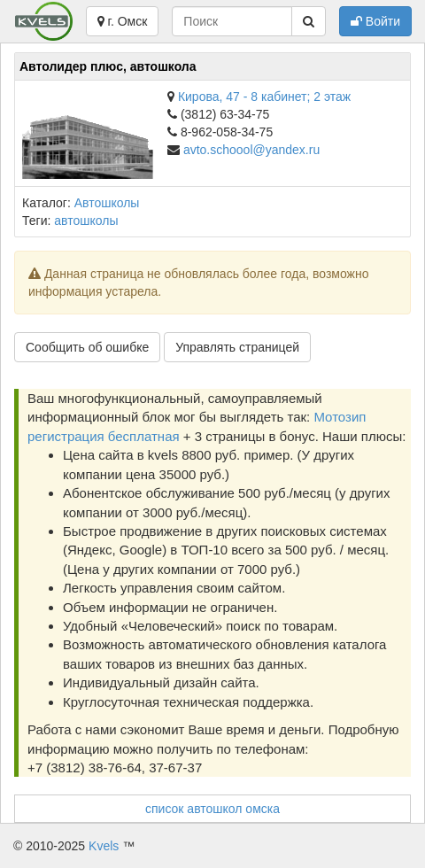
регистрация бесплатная (104, 436)
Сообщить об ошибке (87, 347)
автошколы (86, 221)
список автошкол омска (212, 809)
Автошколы (107, 203)
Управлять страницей (237, 347)
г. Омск (123, 21)
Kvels (104, 846)
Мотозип (340, 417)
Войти (375, 21)
